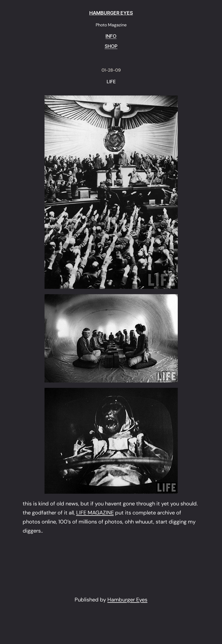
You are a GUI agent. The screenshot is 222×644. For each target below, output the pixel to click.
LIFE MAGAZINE (95, 513)
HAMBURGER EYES (111, 13)
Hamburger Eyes (127, 600)
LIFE (111, 82)
